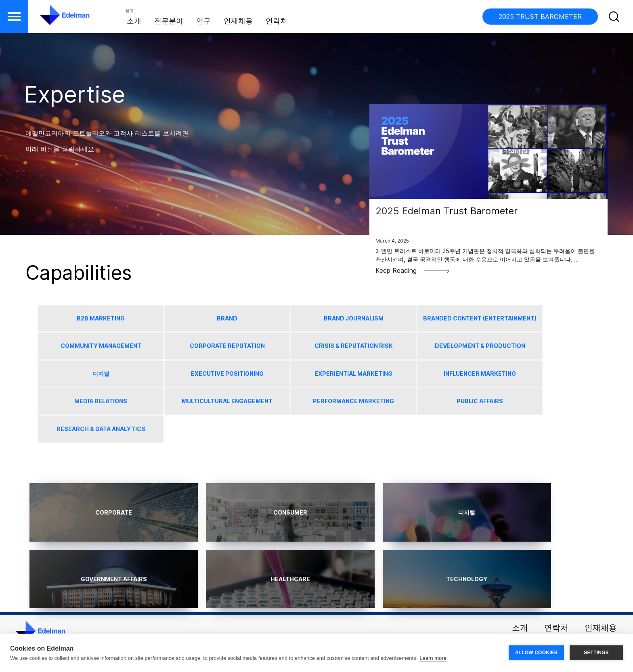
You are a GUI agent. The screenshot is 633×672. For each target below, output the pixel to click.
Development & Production (480, 346)
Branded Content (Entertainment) (480, 318)
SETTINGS (596, 653)
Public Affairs (480, 401)
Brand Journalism (354, 318)
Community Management (101, 346)
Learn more (433, 658)
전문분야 (169, 21)
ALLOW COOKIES (536, 653)
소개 (134, 21)
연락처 (277, 21)
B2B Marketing (101, 318)
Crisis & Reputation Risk (354, 346)
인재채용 (238, 21)
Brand (227, 318)
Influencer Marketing (480, 374)
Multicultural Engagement (227, 401)
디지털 (101, 374)
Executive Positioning (227, 374)
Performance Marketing (353, 401)
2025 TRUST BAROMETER (540, 17)
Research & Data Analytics (101, 429)
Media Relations (101, 401)
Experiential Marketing (353, 374)
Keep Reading (413, 271)
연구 (203, 21)
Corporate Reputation (227, 346)
